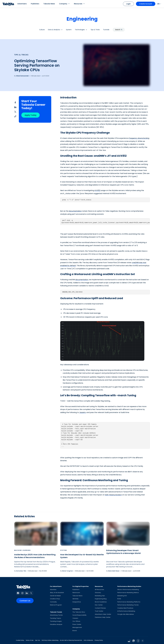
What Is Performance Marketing (128, 590)
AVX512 (97, 190)
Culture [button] (42, 30)
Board (75, 631)
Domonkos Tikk (21, 571)
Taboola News (49, 4)
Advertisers (22, 4)
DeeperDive (77, 602)
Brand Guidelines (101, 602)
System (63, 550)
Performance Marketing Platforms (129, 602)
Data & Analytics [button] (54, 30)
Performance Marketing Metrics (128, 593)
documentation (75, 211)
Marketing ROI (122, 596)
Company (63, 4)
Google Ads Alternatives (126, 614)
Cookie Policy (20, 640)
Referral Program (56, 605)
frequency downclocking (139, 138)
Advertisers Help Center (103, 614)
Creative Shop (55, 599)
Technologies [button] (80, 30)
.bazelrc (83, 412)
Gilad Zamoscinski (22, 76)
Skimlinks (75, 599)
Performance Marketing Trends (128, 605)
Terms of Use (30, 640)
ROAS (119, 599)
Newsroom (76, 593)
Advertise (53, 590)
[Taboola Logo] (8, 4)
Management (77, 627)
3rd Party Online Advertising (50, 640)
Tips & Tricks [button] (95, 30)
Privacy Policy (99, 640)
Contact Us (25, 601)
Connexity (53, 602)
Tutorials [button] (106, 30)
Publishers (35, 4)
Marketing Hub (100, 596)
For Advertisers (56, 586)
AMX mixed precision (113, 495)
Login (128, 4)
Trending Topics (55, 618)
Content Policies (100, 608)
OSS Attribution (88, 640)
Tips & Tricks (21, 55)
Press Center (77, 624)
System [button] (69, 30)
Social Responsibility (79, 615)
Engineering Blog (101, 599)
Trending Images (56, 621)
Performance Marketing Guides (129, 586)
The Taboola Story (79, 612)
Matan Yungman (68, 571)
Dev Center (99, 605)
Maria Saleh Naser (114, 571)
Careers (75, 618)
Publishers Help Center (103, 617)
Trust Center (99, 611)
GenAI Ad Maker (55, 596)
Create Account (146, 4)
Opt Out (38, 640)
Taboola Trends (56, 612)
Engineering (82, 19)
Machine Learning (22, 550)
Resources (78, 4)
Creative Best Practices (125, 608)
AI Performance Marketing (126, 611)
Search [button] (119, 30)
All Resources (99, 590)
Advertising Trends (56, 615)
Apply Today (30, 115)
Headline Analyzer (56, 624)
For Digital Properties (81, 586)
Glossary (98, 593)
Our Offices (76, 621)
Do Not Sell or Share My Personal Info (71, 640)
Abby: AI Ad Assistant (57, 593)
